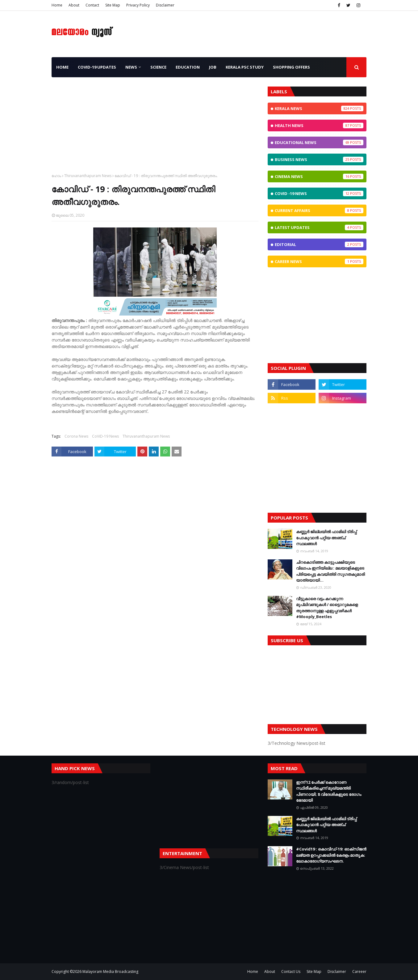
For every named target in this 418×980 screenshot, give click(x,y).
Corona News (76, 436)
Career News (319, 261)
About (74, 5)
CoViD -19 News (319, 193)
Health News (319, 125)
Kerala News (319, 108)
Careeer (359, 972)
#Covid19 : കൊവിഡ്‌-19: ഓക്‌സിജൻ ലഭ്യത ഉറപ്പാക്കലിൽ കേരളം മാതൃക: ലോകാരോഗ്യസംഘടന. (331, 855)
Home (57, 5)
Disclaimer (165, 5)
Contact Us (291, 972)
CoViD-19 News (105, 436)
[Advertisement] (155, 130)
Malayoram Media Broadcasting (110, 972)
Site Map (113, 5)
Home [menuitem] (62, 67)
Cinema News (319, 176)
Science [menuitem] (158, 67)
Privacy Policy (138, 5)
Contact (92, 5)
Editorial (319, 244)
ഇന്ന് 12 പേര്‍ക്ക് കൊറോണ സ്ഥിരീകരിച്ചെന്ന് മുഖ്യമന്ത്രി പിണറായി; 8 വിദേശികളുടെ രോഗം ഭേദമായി (329, 791)
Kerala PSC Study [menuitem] (245, 67)
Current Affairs (319, 210)
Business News (319, 159)
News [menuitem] (131, 67)
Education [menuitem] (188, 67)
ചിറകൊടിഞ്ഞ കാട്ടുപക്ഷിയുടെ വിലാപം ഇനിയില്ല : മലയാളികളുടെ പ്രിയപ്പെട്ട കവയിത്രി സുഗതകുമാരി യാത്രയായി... (330, 571)
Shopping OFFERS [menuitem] (291, 67)
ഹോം (56, 176)
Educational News (319, 142)
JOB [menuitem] (213, 67)
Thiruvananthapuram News (88, 176)
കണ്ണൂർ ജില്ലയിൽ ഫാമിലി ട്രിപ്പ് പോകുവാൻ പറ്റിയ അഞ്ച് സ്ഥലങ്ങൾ (326, 538)
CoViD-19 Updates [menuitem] (97, 67)
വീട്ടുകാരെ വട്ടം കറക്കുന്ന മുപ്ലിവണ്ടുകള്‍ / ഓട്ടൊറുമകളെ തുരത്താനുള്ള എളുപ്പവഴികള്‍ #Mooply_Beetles (327, 608)
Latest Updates (319, 227)
